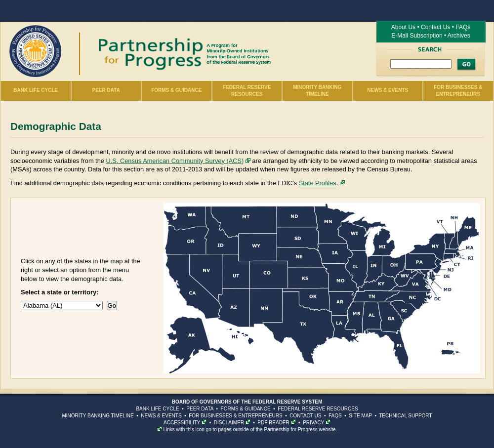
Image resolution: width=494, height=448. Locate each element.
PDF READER (273, 423)
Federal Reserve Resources (247, 91)
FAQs (463, 27)
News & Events (388, 90)
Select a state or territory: (60, 292)
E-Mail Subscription (417, 36)
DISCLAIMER (229, 423)
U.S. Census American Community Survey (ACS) (175, 161)
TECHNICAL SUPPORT (405, 416)
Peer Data (106, 90)
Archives (459, 36)
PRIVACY (313, 423)
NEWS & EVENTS (161, 416)
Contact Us (435, 27)
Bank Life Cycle (36, 90)
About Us (403, 27)
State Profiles (318, 183)
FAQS (335, 416)
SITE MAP (360, 416)
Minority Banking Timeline (317, 91)
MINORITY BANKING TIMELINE (98, 416)
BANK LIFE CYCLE (157, 409)
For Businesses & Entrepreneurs (458, 91)
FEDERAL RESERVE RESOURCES (318, 409)
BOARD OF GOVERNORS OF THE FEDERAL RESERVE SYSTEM (247, 402)
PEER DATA (200, 409)
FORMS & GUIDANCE (246, 409)
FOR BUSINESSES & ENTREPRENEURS (235, 416)
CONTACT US (305, 416)
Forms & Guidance (176, 90)
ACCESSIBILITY (182, 423)
